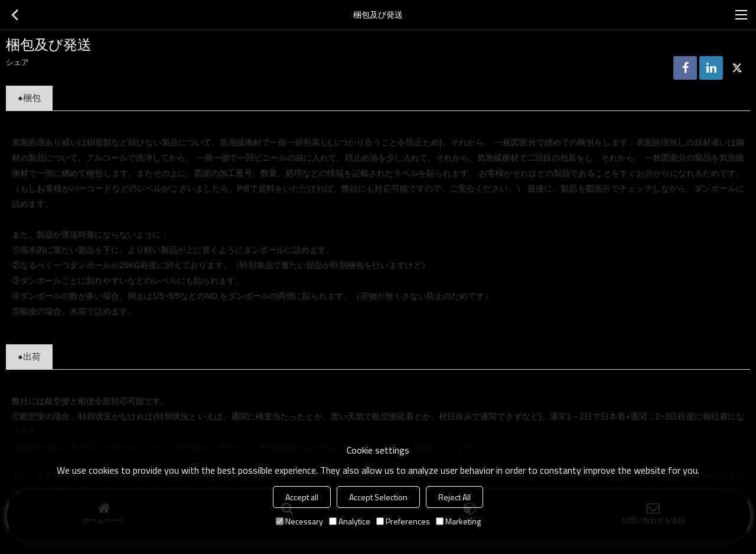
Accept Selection (378, 497)
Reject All (454, 497)
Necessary (299, 521)
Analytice (350, 521)
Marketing (458, 521)
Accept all (302, 497)
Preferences (403, 521)
